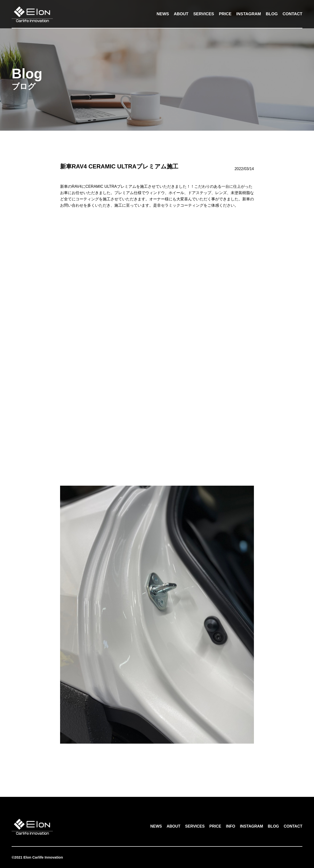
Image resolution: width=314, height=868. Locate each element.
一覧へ (157, 763)
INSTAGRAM (249, 14)
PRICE (225, 14)
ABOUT (181, 14)
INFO (230, 826)
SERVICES (204, 14)
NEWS (163, 14)
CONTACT (292, 14)
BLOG (272, 14)
